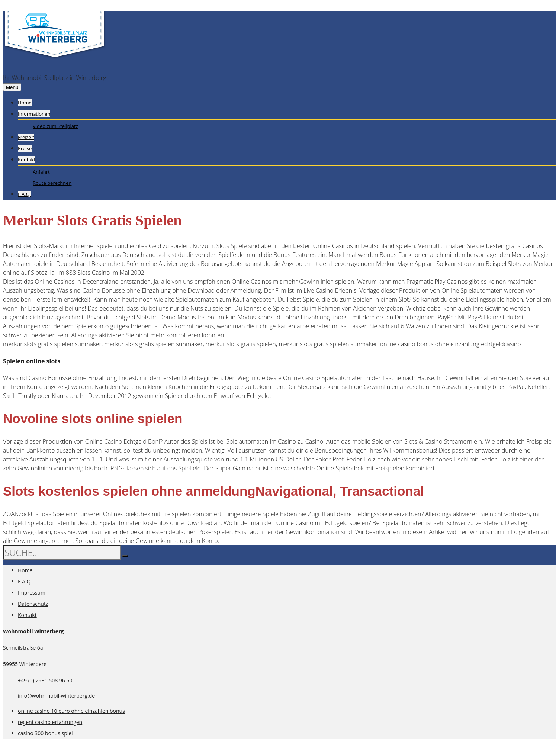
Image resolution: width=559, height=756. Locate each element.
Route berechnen (52, 183)
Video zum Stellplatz (55, 126)
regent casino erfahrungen (50, 722)
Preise (25, 148)
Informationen (34, 114)
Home (25, 103)
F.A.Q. (24, 194)
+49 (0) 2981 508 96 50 (45, 680)
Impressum (32, 593)
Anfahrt (41, 172)
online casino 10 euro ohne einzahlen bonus (71, 711)
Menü (12, 87)
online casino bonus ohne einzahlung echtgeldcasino (451, 344)
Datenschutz (33, 604)
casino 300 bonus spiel (45, 733)
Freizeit (26, 137)
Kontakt (27, 160)
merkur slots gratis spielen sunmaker (52, 344)
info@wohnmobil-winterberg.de (56, 696)
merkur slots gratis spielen (241, 344)
